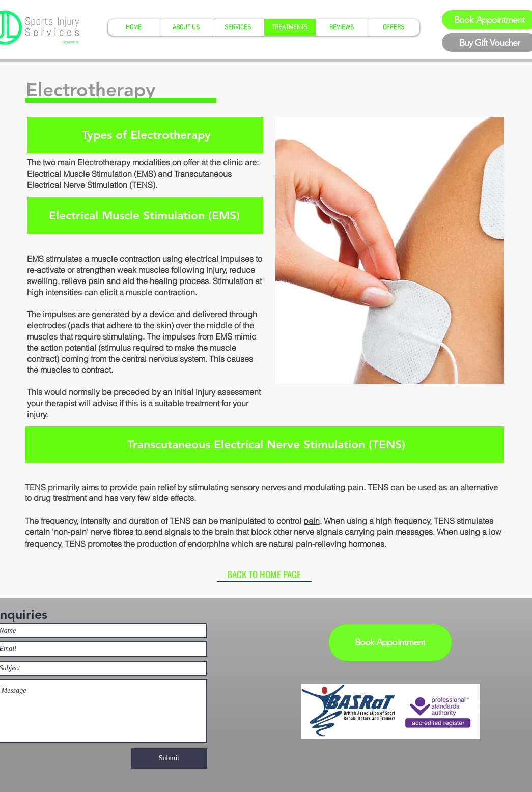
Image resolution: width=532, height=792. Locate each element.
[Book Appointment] (390, 642)
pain (312, 521)
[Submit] (169, 758)
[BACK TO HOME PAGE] (264, 574)
